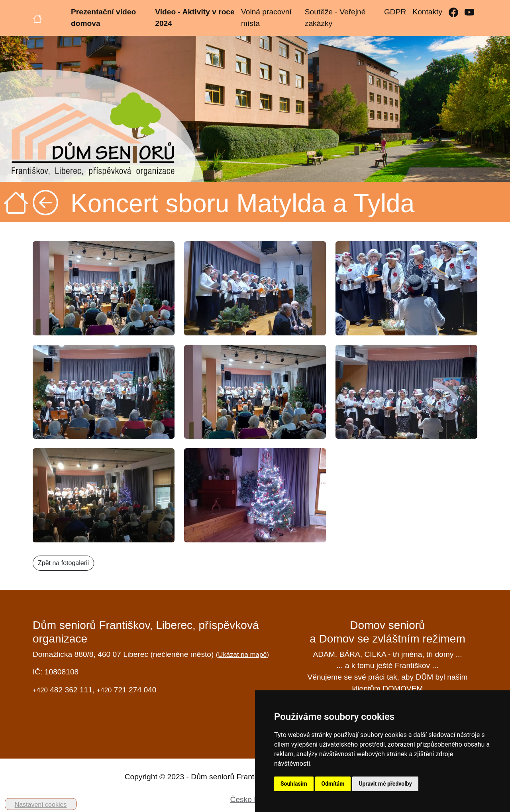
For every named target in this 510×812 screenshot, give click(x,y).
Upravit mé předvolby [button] (385, 784)
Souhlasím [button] (294, 784)
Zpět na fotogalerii (63, 563)
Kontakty (427, 12)
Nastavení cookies (41, 805)
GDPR (395, 12)
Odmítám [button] (333, 784)
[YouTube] (469, 12)
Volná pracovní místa (266, 18)
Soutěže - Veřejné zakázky (335, 18)
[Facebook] (453, 12)
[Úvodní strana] (37, 18)
